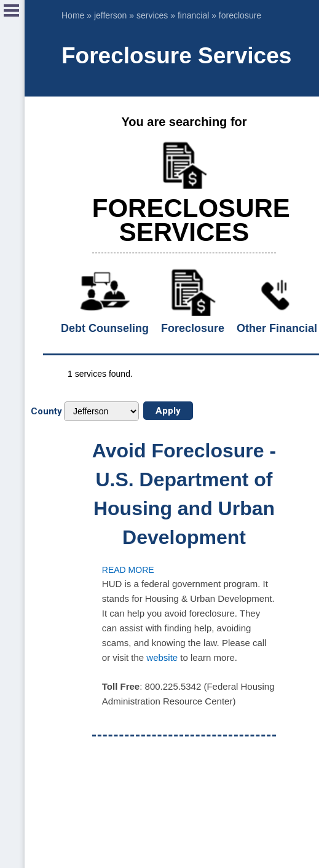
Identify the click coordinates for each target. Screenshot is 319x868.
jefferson (110, 15)
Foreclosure (193, 328)
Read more (128, 570)
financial (193, 15)
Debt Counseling (105, 328)
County (46, 411)
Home (73, 15)
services (152, 15)
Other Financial (277, 328)
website (162, 657)
